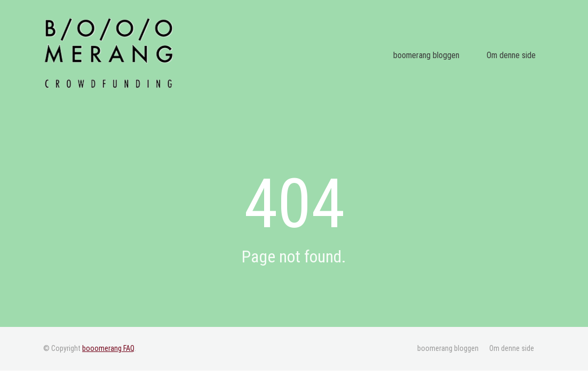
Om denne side (518, 55)
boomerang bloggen (447, 55)
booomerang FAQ (108, 348)
